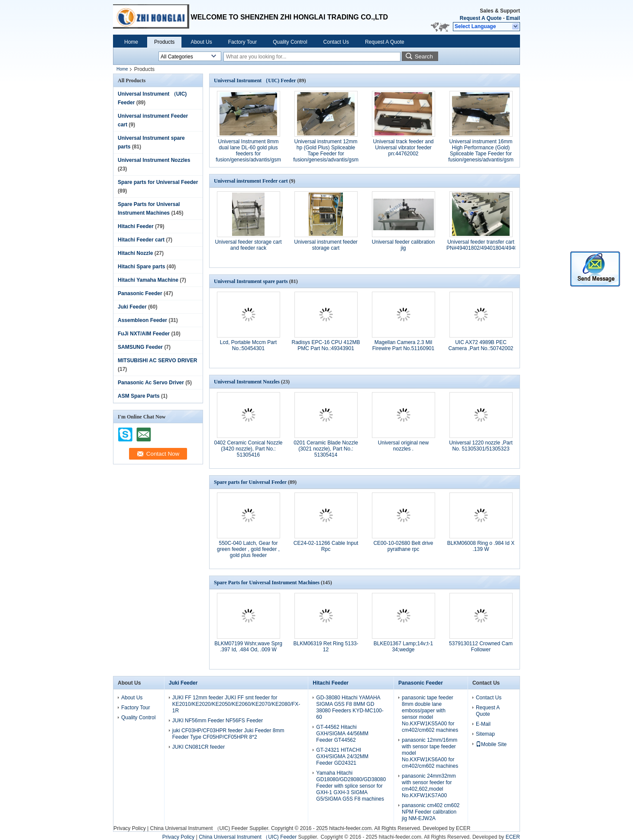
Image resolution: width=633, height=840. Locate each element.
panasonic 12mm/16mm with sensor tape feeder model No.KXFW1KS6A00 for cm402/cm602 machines (430, 753)
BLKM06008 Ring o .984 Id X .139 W (481, 546)
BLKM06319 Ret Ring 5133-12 (326, 647)
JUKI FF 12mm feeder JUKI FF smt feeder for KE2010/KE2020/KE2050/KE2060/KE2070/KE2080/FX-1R (236, 704)
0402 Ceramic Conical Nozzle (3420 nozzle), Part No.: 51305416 (248, 449)
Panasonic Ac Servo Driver (151, 383)
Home (131, 42)
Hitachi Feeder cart (141, 240)
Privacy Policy (130, 828)
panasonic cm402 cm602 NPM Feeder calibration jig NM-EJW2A (431, 812)
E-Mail (483, 724)
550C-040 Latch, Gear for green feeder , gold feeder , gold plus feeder (248, 549)
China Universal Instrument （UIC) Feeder (199, 828)
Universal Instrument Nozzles (154, 160)
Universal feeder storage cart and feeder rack (248, 245)
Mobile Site (491, 744)
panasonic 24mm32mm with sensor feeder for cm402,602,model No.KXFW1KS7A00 (429, 786)
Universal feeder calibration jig (403, 245)
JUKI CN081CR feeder (199, 747)
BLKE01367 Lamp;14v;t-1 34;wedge (403, 647)
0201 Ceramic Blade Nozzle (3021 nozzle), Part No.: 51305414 (326, 449)
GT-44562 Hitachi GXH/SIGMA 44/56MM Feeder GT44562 (342, 734)
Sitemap (485, 734)
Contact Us (336, 42)
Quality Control (290, 42)
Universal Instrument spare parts (251, 281)
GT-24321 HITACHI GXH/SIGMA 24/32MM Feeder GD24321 (342, 756)
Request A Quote (481, 18)
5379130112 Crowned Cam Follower (481, 647)
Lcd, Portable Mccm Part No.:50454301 (248, 345)
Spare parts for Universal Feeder (158, 182)
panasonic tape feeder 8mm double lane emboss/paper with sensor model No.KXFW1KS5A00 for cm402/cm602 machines (430, 714)
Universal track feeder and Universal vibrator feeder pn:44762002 (403, 148)
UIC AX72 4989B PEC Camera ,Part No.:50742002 (481, 345)
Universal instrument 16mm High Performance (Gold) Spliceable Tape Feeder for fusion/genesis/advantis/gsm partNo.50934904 (481, 154)
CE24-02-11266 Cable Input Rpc (326, 546)
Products (164, 42)
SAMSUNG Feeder (140, 347)
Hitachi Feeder (136, 226)
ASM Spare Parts (139, 396)
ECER (463, 828)
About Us (201, 42)
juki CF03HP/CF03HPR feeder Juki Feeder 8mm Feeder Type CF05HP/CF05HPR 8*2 (228, 734)
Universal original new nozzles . (403, 446)
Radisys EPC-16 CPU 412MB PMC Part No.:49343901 (326, 345)
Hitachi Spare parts (141, 267)
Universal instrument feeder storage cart (326, 245)
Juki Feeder (132, 307)
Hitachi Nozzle (135, 253)
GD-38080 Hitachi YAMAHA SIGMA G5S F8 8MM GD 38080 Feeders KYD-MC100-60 (350, 707)
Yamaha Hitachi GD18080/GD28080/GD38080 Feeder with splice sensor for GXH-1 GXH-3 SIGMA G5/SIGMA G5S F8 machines (351, 786)
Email (513, 18)
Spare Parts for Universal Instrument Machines (267, 583)
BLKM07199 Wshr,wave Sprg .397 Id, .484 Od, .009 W (248, 647)
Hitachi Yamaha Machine (148, 280)
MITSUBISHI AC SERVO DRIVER (157, 360)
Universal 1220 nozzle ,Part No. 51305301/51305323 (481, 446)
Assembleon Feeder (142, 320)
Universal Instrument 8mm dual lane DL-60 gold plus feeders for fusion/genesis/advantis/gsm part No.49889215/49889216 (248, 154)
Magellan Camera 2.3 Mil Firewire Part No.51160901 (403, 345)
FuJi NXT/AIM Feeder (144, 334)
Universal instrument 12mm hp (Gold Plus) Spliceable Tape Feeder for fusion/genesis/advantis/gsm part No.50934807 (326, 154)
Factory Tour (242, 42)
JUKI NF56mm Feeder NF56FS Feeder (218, 721)
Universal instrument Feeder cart (251, 181)
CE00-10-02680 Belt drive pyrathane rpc (403, 546)
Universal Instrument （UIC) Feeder (255, 80)
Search (424, 56)
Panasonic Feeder (140, 293)
